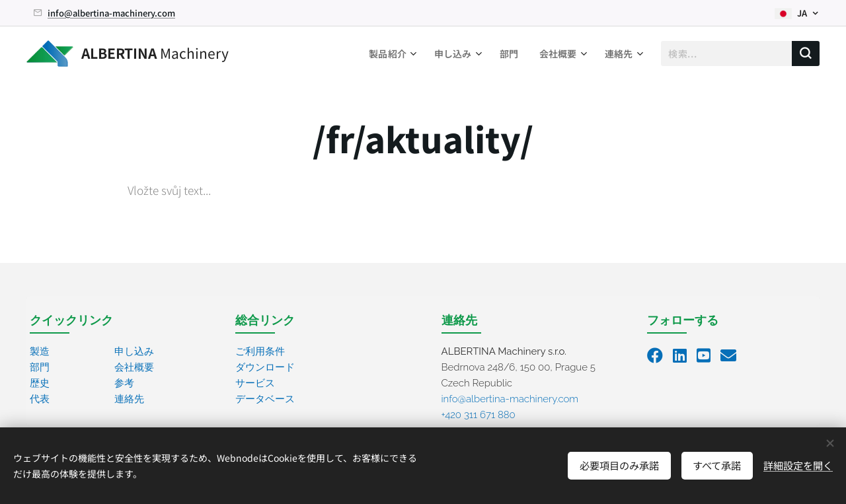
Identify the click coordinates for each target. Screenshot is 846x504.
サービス (255, 383)
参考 (124, 383)
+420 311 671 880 (479, 415)
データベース (265, 399)
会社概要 (134, 367)
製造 (40, 351)
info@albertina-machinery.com (111, 13)
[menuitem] (389, 54)
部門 (40, 367)
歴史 (40, 383)
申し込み (134, 351)
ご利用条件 (260, 351)
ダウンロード (265, 367)
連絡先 (129, 399)
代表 (40, 399)
